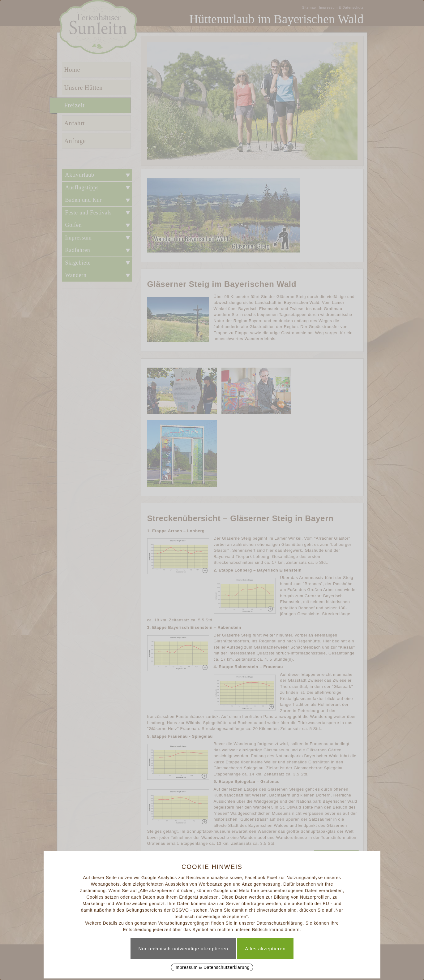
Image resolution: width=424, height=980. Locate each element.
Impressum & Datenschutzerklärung (212, 967)
